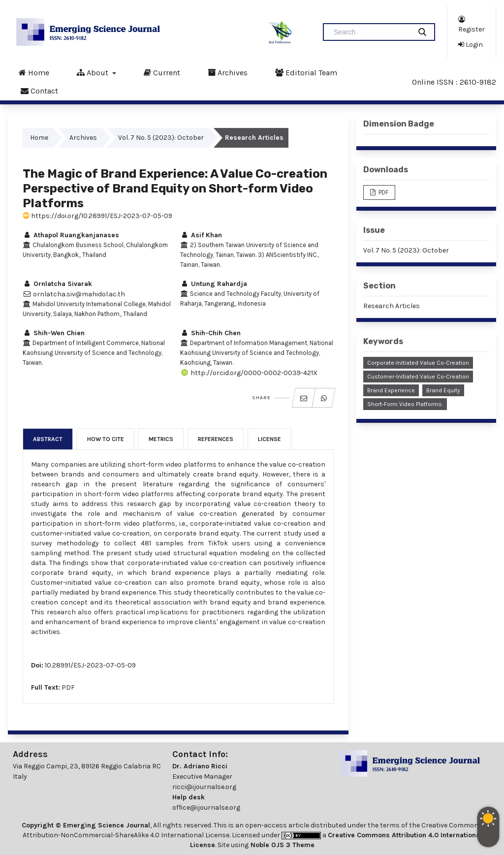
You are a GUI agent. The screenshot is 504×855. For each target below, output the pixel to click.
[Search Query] (371, 32)
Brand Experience (391, 390)
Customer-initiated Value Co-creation (418, 377)
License (269, 439)
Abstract (48, 439)
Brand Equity (443, 390)
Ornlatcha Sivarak (57, 284)
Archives (228, 72)
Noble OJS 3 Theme (282, 845)
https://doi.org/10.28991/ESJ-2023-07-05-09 (97, 216)
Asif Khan (201, 235)
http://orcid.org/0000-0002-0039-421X (249, 373)
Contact (39, 91)
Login (471, 44)
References (216, 439)
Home (34, 72)
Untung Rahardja (214, 284)
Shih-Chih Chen (210, 333)
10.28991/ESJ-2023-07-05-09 (90, 665)
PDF (68, 687)
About (94, 72)
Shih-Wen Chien (54, 333)
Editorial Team (306, 72)
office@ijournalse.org (206, 807)
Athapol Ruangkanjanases (71, 235)
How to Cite (106, 439)
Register (472, 24)
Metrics (161, 439)
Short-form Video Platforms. (405, 404)
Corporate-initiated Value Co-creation (418, 363)
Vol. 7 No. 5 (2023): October (161, 138)
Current (162, 72)
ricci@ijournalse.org (204, 787)
